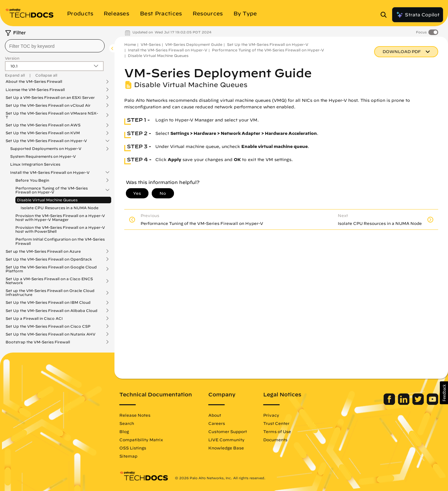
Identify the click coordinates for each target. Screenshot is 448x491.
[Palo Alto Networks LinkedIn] (404, 403)
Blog (124, 431)
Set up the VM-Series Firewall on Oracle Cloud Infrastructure (50, 293)
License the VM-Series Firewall (35, 90)
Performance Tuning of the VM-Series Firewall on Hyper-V (52, 190)
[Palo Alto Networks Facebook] (390, 403)
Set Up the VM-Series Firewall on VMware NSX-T (52, 115)
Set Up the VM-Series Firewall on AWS (43, 125)
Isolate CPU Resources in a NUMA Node (60, 208)
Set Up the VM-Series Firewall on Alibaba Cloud (52, 311)
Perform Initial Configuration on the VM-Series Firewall (60, 241)
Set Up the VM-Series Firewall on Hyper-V (46, 141)
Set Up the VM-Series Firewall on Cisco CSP (48, 326)
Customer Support (228, 431)
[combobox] (55, 46)
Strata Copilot (418, 15)
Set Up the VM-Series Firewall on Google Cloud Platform (51, 269)
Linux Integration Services (35, 164)
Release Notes (135, 415)
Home (130, 44)
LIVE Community (226, 440)
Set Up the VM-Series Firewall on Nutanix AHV (51, 334)
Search (127, 423)
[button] (444, 393)
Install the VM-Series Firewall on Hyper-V (50, 173)
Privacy (271, 415)
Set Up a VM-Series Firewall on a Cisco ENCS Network (49, 281)
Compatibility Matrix (141, 440)
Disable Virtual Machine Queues (47, 200)
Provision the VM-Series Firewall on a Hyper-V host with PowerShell (60, 229)
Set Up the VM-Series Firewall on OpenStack (49, 259)
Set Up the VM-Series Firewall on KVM (43, 133)
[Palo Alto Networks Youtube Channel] (432, 403)
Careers (217, 423)
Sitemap (128, 456)
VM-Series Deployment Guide (194, 44)
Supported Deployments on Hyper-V (46, 149)
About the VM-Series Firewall (34, 82)
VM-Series (151, 44)
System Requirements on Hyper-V (43, 156)
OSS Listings (133, 448)
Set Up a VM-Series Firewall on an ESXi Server (50, 98)
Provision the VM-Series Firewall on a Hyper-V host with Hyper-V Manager (60, 218)
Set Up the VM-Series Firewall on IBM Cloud (48, 302)
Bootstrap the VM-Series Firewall (38, 342)
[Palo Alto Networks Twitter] (419, 403)
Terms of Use (277, 431)
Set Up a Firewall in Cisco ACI (34, 318)
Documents (275, 440)
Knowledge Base (226, 448)
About (215, 415)
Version (12, 58)
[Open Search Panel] (386, 15)
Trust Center (276, 423)
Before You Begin (32, 180)
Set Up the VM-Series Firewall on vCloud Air (48, 105)
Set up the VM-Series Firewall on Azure (43, 251)
